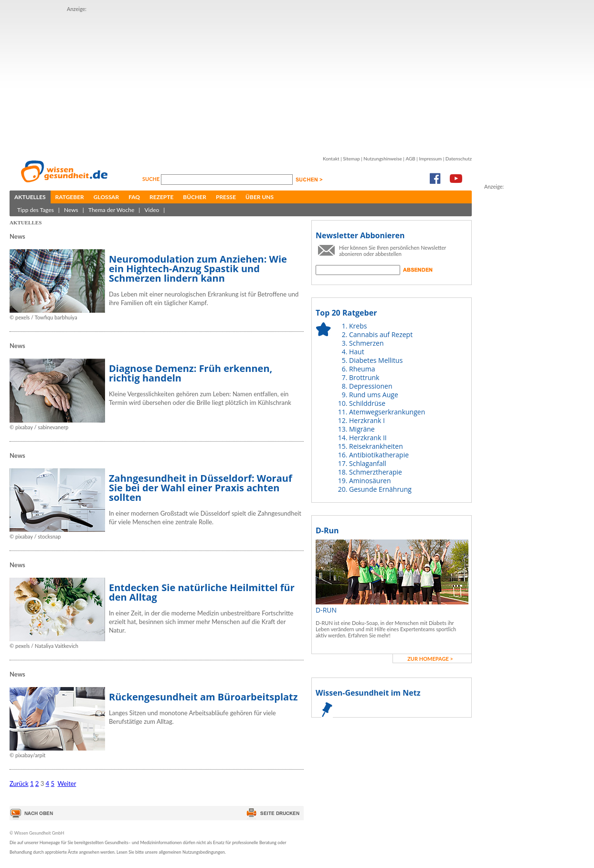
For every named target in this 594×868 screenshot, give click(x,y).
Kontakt (331, 159)
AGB (410, 159)
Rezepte (161, 197)
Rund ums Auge (374, 395)
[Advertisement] (217, 80)
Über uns (260, 197)
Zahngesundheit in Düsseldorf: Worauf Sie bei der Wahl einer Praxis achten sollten (201, 488)
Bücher (195, 197)
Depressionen (371, 386)
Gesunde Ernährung (380, 489)
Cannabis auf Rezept (381, 334)
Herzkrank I (367, 420)
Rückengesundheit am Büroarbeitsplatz (203, 697)
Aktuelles (30, 197)
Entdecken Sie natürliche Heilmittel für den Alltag (202, 592)
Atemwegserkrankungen (387, 412)
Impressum (430, 159)
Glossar (106, 197)
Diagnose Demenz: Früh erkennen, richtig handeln (191, 373)
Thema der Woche (111, 210)
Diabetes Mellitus (376, 360)
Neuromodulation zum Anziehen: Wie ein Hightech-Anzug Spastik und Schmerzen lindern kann (198, 269)
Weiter (67, 783)
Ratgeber (70, 197)
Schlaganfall (368, 463)
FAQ (134, 197)
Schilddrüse (367, 403)
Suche (152, 179)
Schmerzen (366, 343)
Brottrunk (364, 377)
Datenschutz (459, 159)
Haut (357, 352)
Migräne (362, 429)
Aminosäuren (370, 481)
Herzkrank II (368, 438)
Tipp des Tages (36, 210)
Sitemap (351, 159)
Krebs (358, 326)
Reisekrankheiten (376, 446)
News (71, 210)
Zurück (19, 783)
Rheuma (362, 369)
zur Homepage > (430, 659)
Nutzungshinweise (383, 159)
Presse (226, 197)
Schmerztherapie (376, 472)
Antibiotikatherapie (379, 455)
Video (152, 210)
